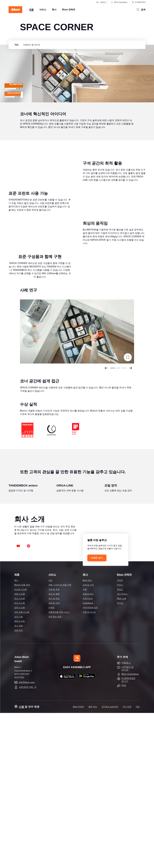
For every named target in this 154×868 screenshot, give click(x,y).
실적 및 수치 (88, 740)
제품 (17, 730)
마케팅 (51, 763)
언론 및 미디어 (89, 767)
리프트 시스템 (21, 744)
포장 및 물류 (54, 749)
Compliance (88, 758)
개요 (50, 735)
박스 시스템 (20, 754)
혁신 (16, 735)
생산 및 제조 (54, 754)
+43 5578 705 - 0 (27, 842)
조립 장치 (19, 785)
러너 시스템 (20, 758)
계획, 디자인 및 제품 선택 (60, 740)
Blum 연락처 (124, 730)
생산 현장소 (122, 749)
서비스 (52, 730)
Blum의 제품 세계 (22, 740)
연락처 (120, 735)
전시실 (120, 758)
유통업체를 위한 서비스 (59, 767)
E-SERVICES (139, 2)
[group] (16, 45)
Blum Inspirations (130, 829)
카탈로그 (101, 2)
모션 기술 (19, 772)
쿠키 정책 (127, 862)
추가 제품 (19, 781)
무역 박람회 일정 (90, 763)
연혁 (85, 744)
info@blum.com (27, 837)
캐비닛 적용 (20, 776)
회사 (85, 730)
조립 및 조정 (54, 758)
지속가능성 (88, 754)
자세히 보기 (97, 713)
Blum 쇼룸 (122, 754)
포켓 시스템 (20, 763)
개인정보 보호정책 (110, 862)
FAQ (124, 841)
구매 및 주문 (54, 744)
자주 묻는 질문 (55, 772)
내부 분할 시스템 (22, 767)
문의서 (120, 740)
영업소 (120, 744)
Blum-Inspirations (119, 2)
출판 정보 (93, 862)
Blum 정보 (87, 735)
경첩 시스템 (20, 749)
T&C (138, 862)
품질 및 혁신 (88, 749)
